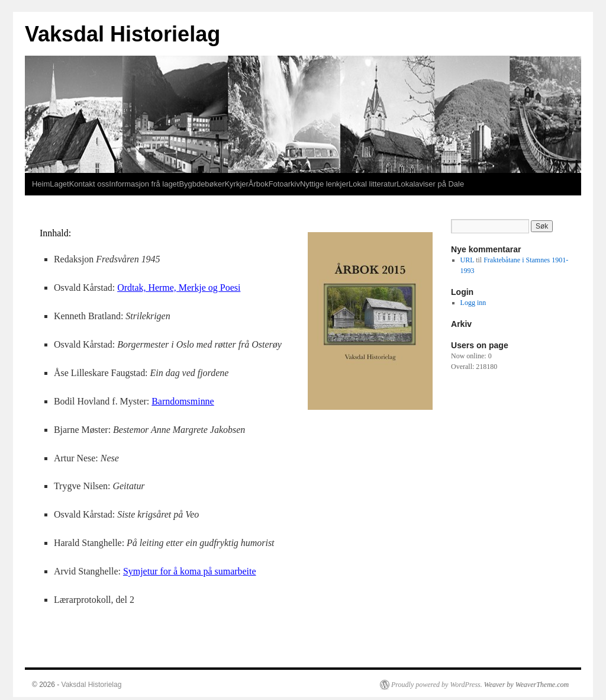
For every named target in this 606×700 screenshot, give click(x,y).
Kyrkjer (236, 184)
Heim (41, 184)
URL (468, 260)
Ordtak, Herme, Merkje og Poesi (179, 288)
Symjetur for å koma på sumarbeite (190, 571)
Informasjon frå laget (144, 184)
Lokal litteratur (373, 184)
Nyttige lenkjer (324, 184)
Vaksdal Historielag (123, 34)
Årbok (259, 184)
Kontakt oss (89, 184)
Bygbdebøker (202, 184)
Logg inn (473, 303)
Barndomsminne (183, 401)
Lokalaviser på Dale (430, 184)
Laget (59, 184)
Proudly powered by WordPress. (437, 685)
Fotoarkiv (284, 184)
